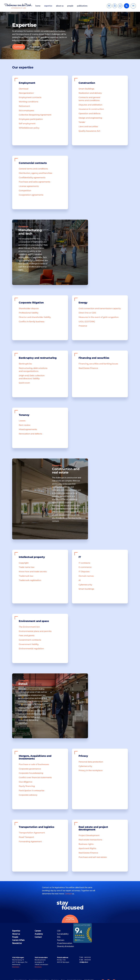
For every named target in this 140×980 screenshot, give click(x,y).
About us (35, 47)
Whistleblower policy (29, 128)
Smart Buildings (86, 89)
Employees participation (31, 119)
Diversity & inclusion (65, 946)
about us (60, 6)
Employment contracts (30, 97)
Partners (61, 940)
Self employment (27, 124)
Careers (38, 931)
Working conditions (28, 102)
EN (133, 6)
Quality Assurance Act (89, 131)
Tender (82, 122)
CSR (59, 931)
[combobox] (133, 6)
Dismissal (23, 89)
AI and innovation (65, 943)
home (38, 6)
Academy (39, 934)
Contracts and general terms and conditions (89, 99)
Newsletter (17, 943)
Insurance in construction (91, 109)
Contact (19, 47)
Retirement (24, 106)
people (70, 6)
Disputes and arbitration (90, 105)
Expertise (16, 931)
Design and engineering (90, 118)
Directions (16, 967)
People (15, 937)
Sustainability (63, 934)
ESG (59, 937)
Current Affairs (18, 940)
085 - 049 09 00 (85, 957)
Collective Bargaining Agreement (35, 115)
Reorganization (26, 93)
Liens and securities (88, 127)
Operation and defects (89, 113)
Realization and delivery (90, 93)
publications (82, 6)
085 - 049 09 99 (85, 960)
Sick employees (26, 111)
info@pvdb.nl (84, 962)
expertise (48, 6)
